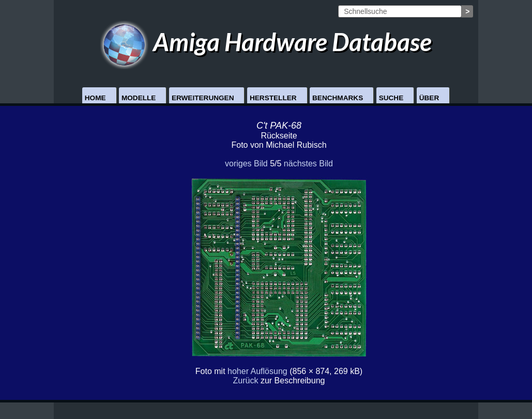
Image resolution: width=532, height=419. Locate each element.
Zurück (246, 381)
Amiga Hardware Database (266, 42)
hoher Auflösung (257, 371)
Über (429, 98)
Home (95, 98)
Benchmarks (338, 98)
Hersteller (273, 98)
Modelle (139, 98)
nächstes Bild (308, 164)
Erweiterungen (203, 98)
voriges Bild (246, 164)
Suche (391, 98)
